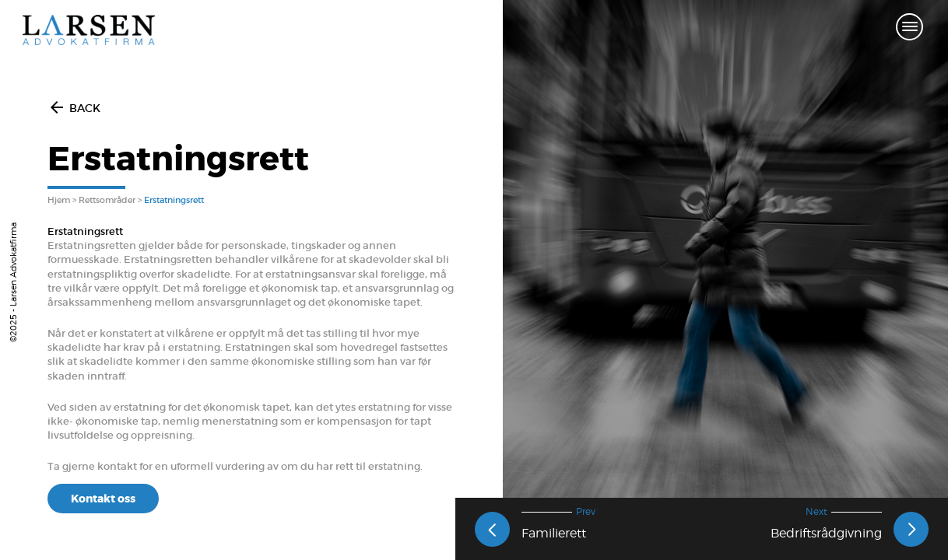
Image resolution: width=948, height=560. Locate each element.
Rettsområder (107, 200)
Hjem (59, 200)
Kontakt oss (103, 499)
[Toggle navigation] (909, 28)
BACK (74, 108)
